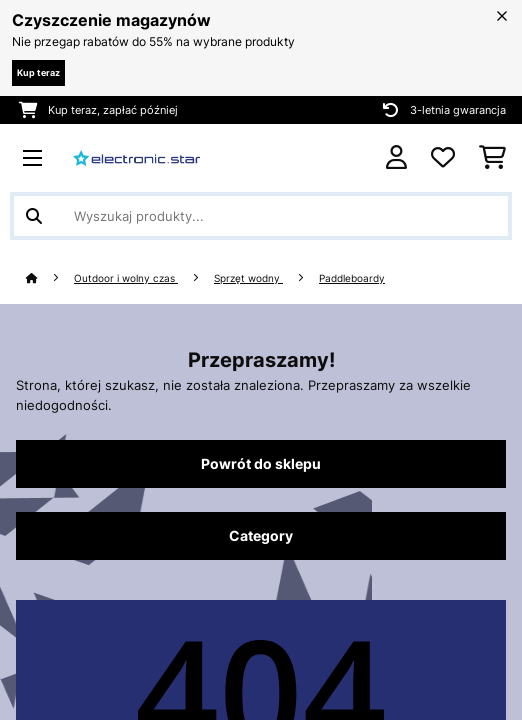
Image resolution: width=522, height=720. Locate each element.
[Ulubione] (443, 158)
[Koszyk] (492, 158)
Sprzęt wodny (248, 278)
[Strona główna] (50, 278)
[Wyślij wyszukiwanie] (34, 216)
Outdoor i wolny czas (126, 278)
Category (261, 536)
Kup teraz (38, 72)
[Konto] (396, 157)
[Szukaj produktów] (261, 216)
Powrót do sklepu (261, 464)
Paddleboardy (352, 278)
